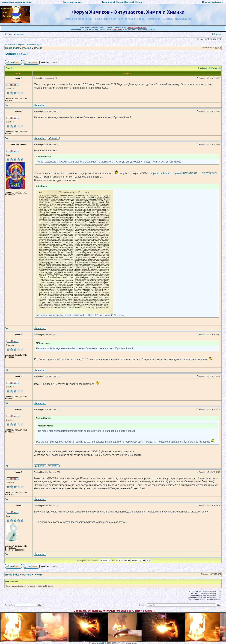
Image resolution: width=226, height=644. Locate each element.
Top (7, 105)
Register (19, 34)
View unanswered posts (15, 45)
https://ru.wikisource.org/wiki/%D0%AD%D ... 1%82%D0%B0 (184, 173)
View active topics (34, 45)
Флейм (38, 48)
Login (8, 34)
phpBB (102, 643)
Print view (10, 68)
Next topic (216, 68)
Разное (27, 48)
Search (217, 34)
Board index (12, 48)
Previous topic (205, 68)
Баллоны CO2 (16, 54)
